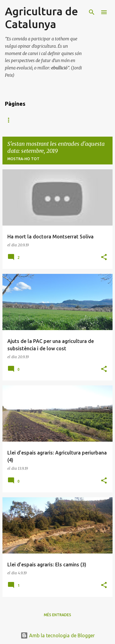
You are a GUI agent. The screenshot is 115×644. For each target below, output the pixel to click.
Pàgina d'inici (19, 120)
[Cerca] (92, 12)
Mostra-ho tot (23, 159)
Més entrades (57, 615)
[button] (104, 258)
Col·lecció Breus (64, 120)
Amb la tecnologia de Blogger (58, 635)
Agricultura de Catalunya (41, 18)
